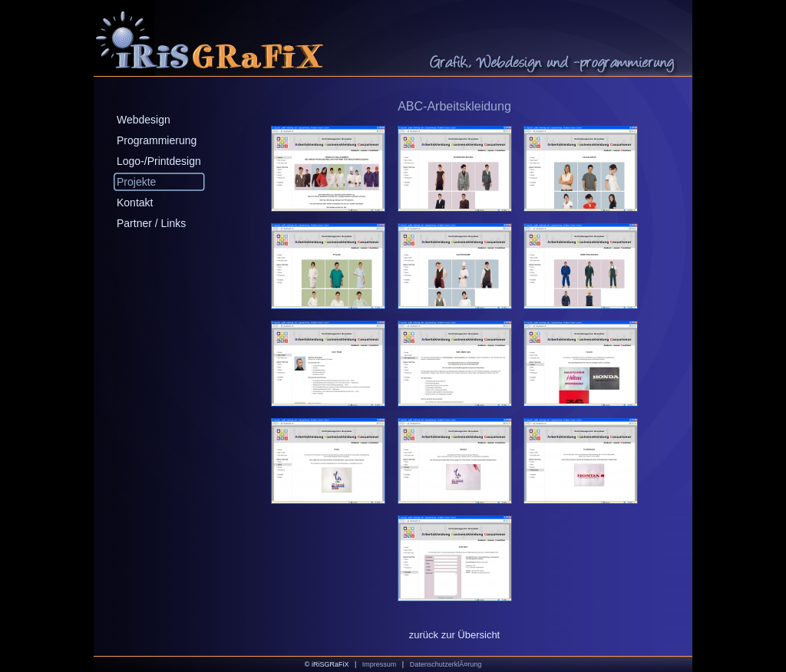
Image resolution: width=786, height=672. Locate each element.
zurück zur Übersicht (454, 635)
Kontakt (135, 203)
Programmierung (157, 140)
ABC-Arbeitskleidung (454, 106)
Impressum (380, 664)
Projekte (136, 182)
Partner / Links (151, 223)
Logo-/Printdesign (159, 161)
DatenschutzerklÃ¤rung (446, 664)
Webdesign (144, 120)
